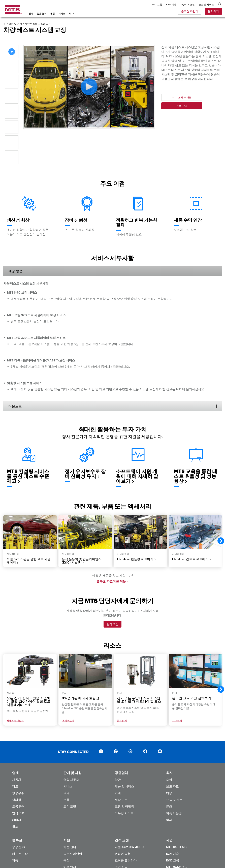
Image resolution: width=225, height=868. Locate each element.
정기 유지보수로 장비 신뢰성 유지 (85, 439)
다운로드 (15, 371)
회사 (71, 13)
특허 (66, 839)
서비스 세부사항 (182, 97)
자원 (67, 805)
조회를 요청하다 (126, 825)
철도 (15, 791)
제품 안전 (70, 832)
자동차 (17, 745)
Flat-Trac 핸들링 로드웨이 (136, 524)
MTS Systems (176, 812)
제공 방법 (15, 236)
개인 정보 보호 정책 (113, 858)
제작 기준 (121, 765)
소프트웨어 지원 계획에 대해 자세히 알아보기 (137, 441)
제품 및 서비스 (124, 751)
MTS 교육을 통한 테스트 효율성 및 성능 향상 (195, 441)
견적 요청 (182, 106)
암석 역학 (18, 778)
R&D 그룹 (173, 825)
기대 (118, 758)
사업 (169, 805)
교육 (66, 758)
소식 (169, 745)
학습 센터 (70, 812)
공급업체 (121, 738)
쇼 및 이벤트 (174, 765)
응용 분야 (42, 13)
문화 (169, 771)
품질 (66, 825)
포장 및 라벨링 (124, 771)
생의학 (17, 765)
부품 (66, 765)
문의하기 (213, 11)
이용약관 (135, 858)
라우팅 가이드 (124, 778)
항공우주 (18, 758)
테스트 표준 (20, 819)
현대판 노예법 (164, 858)
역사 (169, 785)
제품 (53, 13)
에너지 (17, 785)
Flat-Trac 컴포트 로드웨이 (191, 524)
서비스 (62, 13)
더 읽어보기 (68, 686)
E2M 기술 (172, 819)
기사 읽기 (177, 686)
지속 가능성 (174, 778)
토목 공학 (18, 771)
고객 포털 (70, 771)
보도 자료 (172, 751)
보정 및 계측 (15, 24)
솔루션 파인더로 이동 (112, 546)
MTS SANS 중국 (177, 832)
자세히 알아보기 (15, 686)
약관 (118, 745)
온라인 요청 (123, 819)
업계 (31, 13)
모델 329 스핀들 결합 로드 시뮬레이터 (29, 526)
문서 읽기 (122, 686)
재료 (15, 751)
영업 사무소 (71, 745)
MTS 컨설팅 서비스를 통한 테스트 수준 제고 (28, 441)
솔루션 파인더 (189, 11)
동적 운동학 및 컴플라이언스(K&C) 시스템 (82, 526)
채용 (169, 758)
